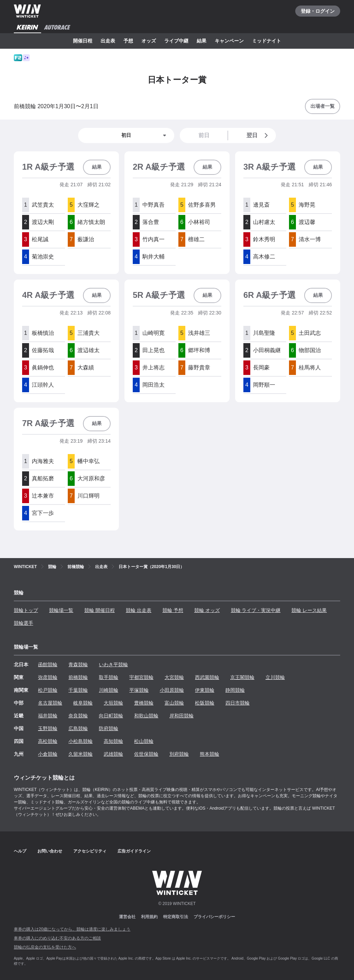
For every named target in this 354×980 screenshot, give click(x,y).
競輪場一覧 (61, 610)
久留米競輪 (81, 754)
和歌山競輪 (146, 716)
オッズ (149, 41)
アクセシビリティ (90, 851)
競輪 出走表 (139, 610)
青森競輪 (78, 665)
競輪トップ (26, 610)
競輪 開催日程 (100, 610)
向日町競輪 (111, 716)
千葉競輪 (78, 690)
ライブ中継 (176, 41)
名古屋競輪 (50, 703)
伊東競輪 (205, 690)
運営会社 (127, 917)
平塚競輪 (139, 690)
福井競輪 (48, 716)
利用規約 (149, 917)
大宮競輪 (174, 677)
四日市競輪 (237, 703)
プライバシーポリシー (214, 917)
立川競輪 (275, 677)
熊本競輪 (209, 754)
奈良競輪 (78, 716)
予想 (128, 41)
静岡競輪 (235, 690)
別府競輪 (179, 754)
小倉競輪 (48, 754)
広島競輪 (78, 728)
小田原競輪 (172, 690)
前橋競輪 (78, 677)
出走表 (108, 41)
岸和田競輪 (181, 716)
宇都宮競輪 (141, 677)
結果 (202, 41)
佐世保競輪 (146, 754)
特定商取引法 (176, 917)
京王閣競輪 (242, 677)
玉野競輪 (48, 728)
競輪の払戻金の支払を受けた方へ (45, 947)
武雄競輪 (113, 754)
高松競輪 (48, 741)
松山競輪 (144, 741)
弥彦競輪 (48, 677)
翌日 (259, 135)
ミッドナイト (267, 41)
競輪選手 (24, 623)
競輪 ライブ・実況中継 (256, 610)
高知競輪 (113, 741)
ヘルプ (20, 851)
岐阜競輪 (83, 703)
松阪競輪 (205, 703)
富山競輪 (174, 703)
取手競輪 (109, 677)
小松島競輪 (81, 741)
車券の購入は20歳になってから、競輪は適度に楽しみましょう (72, 929)
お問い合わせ (50, 851)
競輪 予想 (173, 610)
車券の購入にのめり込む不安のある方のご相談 (57, 938)
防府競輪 (109, 728)
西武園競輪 (207, 677)
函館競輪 (48, 665)
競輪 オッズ (207, 610)
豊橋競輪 (144, 703)
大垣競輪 (113, 703)
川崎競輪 (109, 690)
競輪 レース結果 (309, 610)
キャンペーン (229, 41)
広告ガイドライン (134, 851)
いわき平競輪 (113, 665)
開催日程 (83, 41)
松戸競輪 (48, 690)
